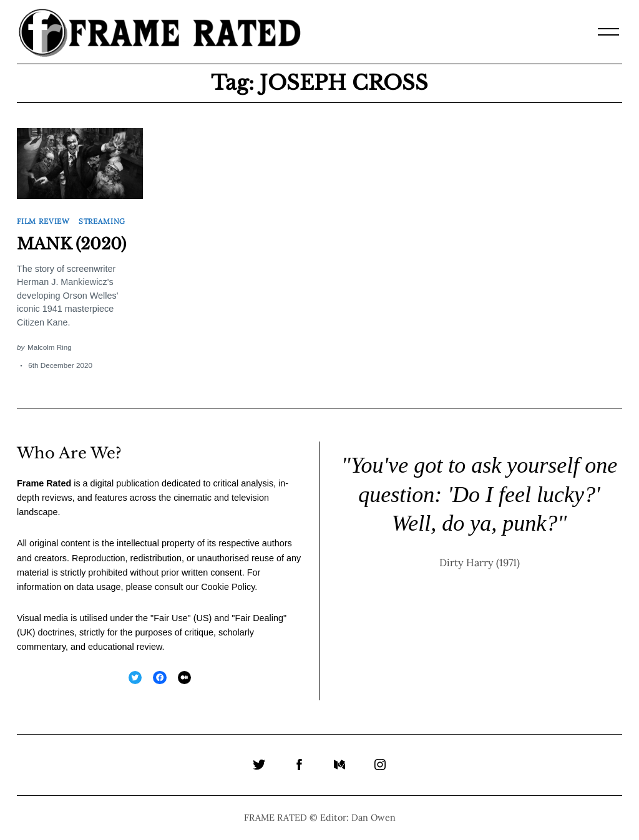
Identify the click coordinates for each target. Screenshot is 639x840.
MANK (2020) (71, 244)
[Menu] (608, 32)
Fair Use (170, 618)
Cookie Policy (228, 587)
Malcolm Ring (50, 347)
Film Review (43, 221)
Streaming (102, 221)
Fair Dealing (259, 618)
